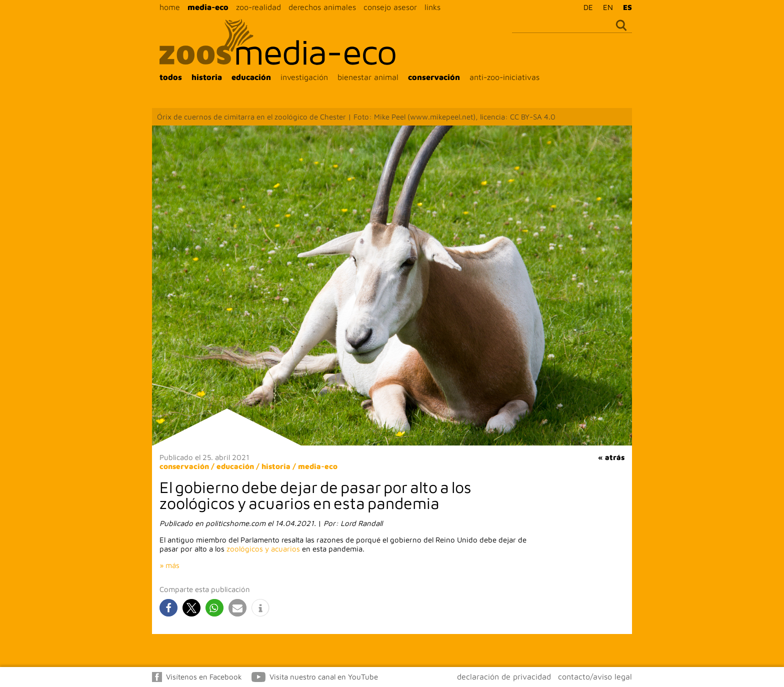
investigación (304, 77)
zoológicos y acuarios (263, 549)
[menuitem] (586, 7)
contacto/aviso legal (595, 676)
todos (171, 77)
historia (207, 77)
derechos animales (322, 7)
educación (251, 77)
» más (169, 565)
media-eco (208, 7)
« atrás (611, 457)
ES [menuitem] (627, 7)
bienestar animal (368, 77)
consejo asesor (390, 7)
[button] (168, 608)
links (432, 7)
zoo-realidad (258, 7)
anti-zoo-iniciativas (504, 77)
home (170, 7)
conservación (434, 77)
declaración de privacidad (504, 676)
